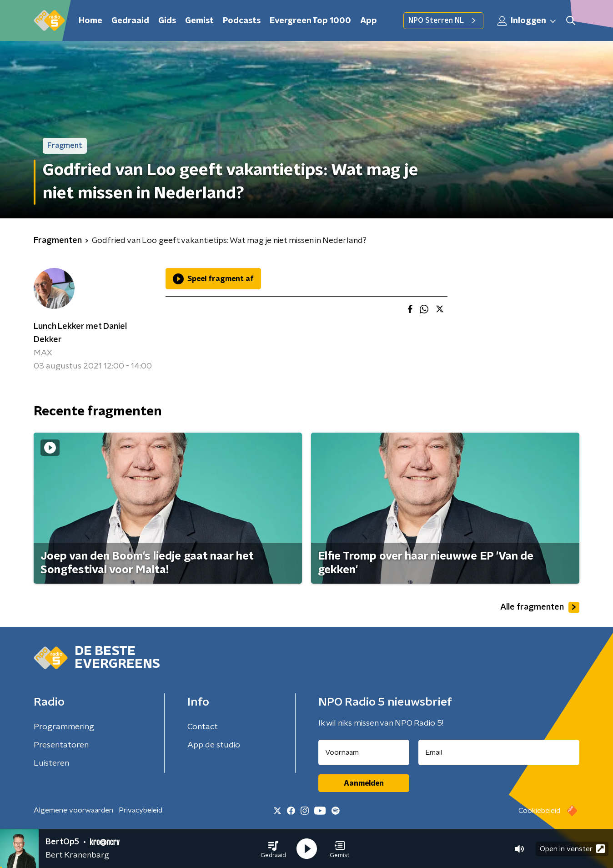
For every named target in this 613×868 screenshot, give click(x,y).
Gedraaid (130, 21)
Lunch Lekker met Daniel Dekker (80, 333)
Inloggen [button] (527, 21)
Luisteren (51, 763)
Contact (203, 727)
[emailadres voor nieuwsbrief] (499, 752)
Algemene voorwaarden (73, 810)
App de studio (214, 745)
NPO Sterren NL (443, 20)
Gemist (199, 21)
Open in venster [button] (572, 849)
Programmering (64, 727)
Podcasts (242, 21)
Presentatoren (61, 745)
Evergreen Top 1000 (310, 21)
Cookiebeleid (539, 811)
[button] (273, 849)
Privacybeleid (141, 810)
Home (90, 21)
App (369, 21)
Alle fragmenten (540, 607)
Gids (167, 21)
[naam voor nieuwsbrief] (364, 752)
